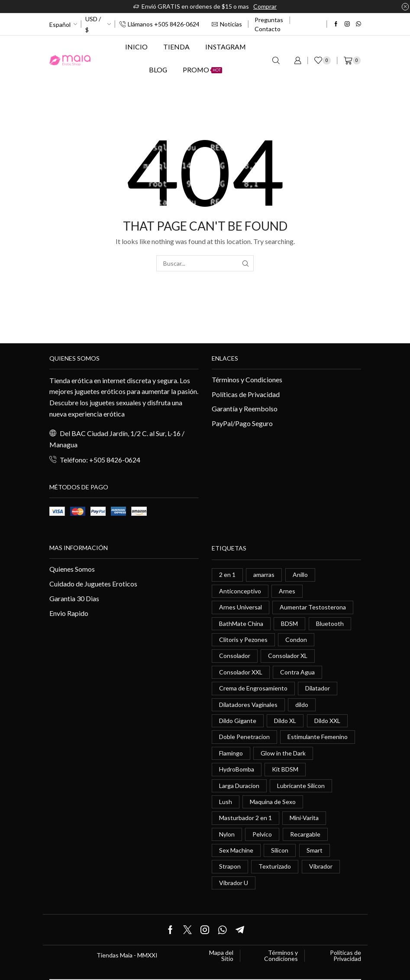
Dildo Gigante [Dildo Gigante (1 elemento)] (238, 721)
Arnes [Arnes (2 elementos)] (287, 591)
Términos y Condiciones (247, 379)
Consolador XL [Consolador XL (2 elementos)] (288, 656)
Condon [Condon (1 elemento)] (296, 640)
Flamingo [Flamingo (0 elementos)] (231, 753)
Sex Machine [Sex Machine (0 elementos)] (236, 850)
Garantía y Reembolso (245, 409)
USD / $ (93, 24)
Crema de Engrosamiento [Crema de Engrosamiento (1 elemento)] (253, 688)
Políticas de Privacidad (246, 394)
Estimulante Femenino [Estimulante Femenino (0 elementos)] (318, 737)
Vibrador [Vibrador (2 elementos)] (321, 866)
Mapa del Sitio (221, 956)
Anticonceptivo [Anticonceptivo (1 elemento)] (240, 591)
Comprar (265, 6)
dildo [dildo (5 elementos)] (302, 705)
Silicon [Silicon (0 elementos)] (280, 850)
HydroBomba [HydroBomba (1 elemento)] (237, 769)
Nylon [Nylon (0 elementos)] (227, 834)
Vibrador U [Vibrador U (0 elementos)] (234, 883)
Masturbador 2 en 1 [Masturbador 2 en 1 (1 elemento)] (245, 818)
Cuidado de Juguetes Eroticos (93, 584)
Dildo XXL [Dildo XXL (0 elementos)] (327, 721)
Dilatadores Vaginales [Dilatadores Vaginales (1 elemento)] (248, 705)
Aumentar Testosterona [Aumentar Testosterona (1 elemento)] (313, 607)
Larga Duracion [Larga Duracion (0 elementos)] (239, 786)
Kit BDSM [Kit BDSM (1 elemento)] (285, 769)
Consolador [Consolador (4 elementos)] (235, 656)
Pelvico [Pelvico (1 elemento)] (262, 834)
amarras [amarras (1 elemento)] (264, 575)
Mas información (79, 548)
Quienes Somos (72, 569)
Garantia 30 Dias (74, 598)
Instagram (226, 47)
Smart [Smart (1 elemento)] (315, 850)
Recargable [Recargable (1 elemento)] (305, 834)
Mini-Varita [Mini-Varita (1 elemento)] (304, 818)
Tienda (176, 47)
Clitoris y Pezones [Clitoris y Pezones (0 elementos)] (243, 640)
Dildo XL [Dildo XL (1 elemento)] (285, 721)
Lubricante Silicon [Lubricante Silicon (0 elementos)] (301, 786)
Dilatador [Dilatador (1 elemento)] (318, 688)
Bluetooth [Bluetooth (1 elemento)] (330, 623)
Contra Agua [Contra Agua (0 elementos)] (297, 672)
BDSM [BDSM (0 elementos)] (289, 623)
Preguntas (269, 20)
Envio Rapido (69, 613)
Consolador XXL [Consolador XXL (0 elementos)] (241, 672)
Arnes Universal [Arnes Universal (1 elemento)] (241, 607)
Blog (158, 70)
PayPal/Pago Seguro (242, 423)
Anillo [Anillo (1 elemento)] (300, 575)
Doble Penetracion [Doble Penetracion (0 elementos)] (244, 737)
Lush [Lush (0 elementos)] (226, 802)
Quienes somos (74, 358)
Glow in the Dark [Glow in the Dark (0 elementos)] (283, 753)
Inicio (136, 47)
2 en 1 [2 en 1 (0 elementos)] (227, 575)
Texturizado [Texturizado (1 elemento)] (275, 866)
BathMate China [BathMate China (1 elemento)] (241, 623)
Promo (202, 70)
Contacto (268, 29)
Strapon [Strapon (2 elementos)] (230, 866)
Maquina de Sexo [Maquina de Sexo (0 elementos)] (273, 802)
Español (60, 24)
